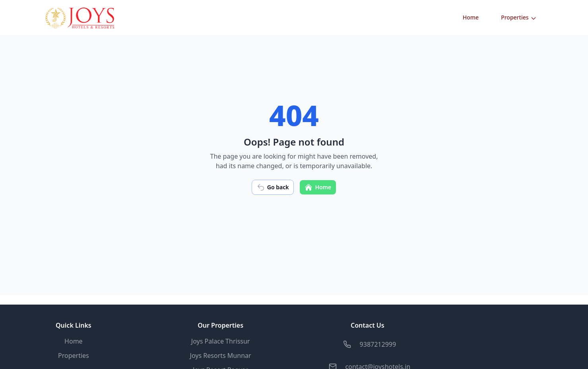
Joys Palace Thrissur (221, 341)
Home (471, 17)
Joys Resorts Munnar (221, 355)
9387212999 (378, 344)
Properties (519, 17)
